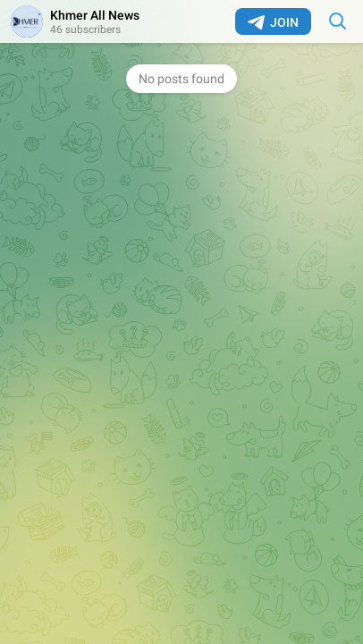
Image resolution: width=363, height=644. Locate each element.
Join (273, 22)
